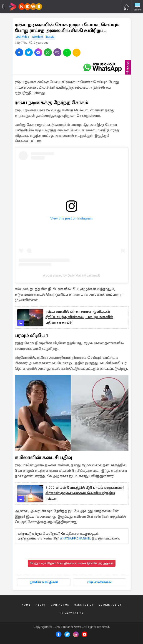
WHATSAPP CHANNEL (75, 538)
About (41, 605)
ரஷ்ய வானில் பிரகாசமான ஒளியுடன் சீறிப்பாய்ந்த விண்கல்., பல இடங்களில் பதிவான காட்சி (79, 317)
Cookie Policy (110, 605)
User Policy (84, 605)
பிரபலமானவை (99, 582)
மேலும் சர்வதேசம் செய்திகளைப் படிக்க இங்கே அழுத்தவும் (72, 563)
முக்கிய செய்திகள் (44, 582)
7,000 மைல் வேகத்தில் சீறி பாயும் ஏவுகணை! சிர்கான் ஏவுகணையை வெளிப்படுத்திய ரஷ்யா (85, 493)
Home (26, 605)
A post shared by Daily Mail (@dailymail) (71, 275)
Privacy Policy (72, 613)
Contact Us (60, 605)
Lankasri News (71, 627)
